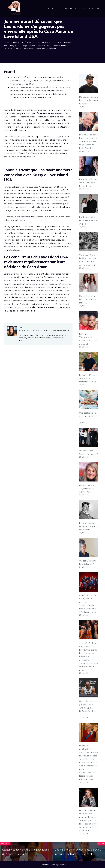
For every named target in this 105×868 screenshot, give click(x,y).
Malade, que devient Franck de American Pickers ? (88, 100)
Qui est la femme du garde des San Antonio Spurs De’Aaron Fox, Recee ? (88, 708)
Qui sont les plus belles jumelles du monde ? (87, 299)
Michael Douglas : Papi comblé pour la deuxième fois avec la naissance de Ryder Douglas (88, 141)
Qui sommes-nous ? (68, 9)
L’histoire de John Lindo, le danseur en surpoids (89, 220)
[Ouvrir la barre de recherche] (98, 9)
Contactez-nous (86, 9)
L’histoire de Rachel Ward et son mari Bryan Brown (88, 183)
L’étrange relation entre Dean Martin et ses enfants (89, 526)
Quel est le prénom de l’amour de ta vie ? (88, 416)
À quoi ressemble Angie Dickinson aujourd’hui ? (87, 489)
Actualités (52, 9)
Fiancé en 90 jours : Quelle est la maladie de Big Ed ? (88, 378)
